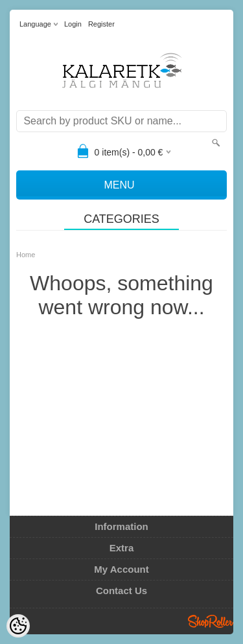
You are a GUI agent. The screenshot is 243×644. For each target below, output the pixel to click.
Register (101, 24)
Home (26, 255)
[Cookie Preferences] (18, 626)
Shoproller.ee (211, 621)
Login (73, 24)
